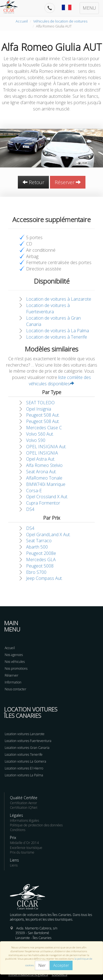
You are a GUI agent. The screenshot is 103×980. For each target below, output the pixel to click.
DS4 (30, 509)
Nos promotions (16, 668)
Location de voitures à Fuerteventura (48, 308)
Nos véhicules (15, 662)
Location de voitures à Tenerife (57, 337)
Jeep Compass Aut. (44, 578)
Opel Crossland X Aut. (47, 497)
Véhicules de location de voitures (60, 21)
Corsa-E (34, 491)
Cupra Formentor (43, 503)
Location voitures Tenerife (24, 755)
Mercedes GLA (41, 560)
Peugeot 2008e (41, 553)
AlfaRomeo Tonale (44, 478)
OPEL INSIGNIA (42, 453)
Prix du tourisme (22, 852)
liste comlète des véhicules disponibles (60, 380)
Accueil (22, 21)
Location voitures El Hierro (24, 768)
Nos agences (14, 655)
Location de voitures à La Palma (58, 331)
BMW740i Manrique (46, 484)
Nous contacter (16, 689)
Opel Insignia (39, 409)
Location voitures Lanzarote (25, 734)
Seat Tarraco (39, 541)
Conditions (18, 830)
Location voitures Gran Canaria (27, 748)
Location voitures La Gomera (25, 761)
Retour (33, 182)
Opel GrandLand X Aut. (48, 535)
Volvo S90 (36, 440)
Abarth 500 (37, 547)
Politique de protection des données (36, 825)
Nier (42, 965)
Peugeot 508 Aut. (43, 415)
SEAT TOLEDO (40, 403)
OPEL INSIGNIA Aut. (46, 447)
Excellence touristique (26, 848)
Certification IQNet (24, 808)
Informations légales (24, 820)
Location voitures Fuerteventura (28, 741)
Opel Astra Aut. (41, 459)
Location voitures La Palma (24, 775)
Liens (14, 865)
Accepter (61, 965)
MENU (89, 8)
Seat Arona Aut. (41, 472)
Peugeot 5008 (40, 566)
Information (13, 682)
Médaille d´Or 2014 (24, 843)
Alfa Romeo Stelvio (44, 465)
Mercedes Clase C (44, 428)
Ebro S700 (36, 572)
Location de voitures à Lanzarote (59, 299)
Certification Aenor (23, 803)
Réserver (68, 182)
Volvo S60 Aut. (40, 434)
